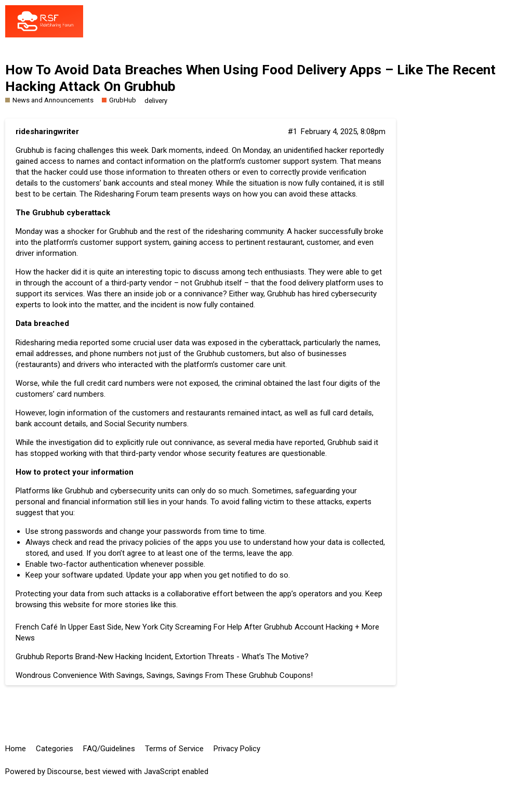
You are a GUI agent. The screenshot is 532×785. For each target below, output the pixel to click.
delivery (156, 101)
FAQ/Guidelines (109, 749)
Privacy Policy (237, 749)
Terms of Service (174, 749)
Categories (55, 749)
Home (16, 749)
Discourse (64, 771)
